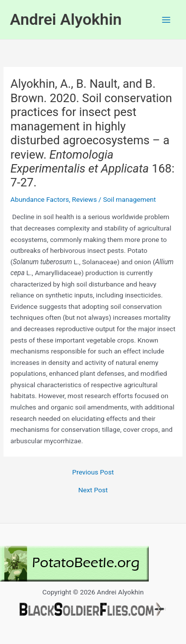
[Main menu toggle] (166, 20)
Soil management (130, 199)
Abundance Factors (40, 199)
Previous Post (93, 472)
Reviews (84, 199)
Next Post (93, 490)
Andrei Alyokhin (66, 19)
